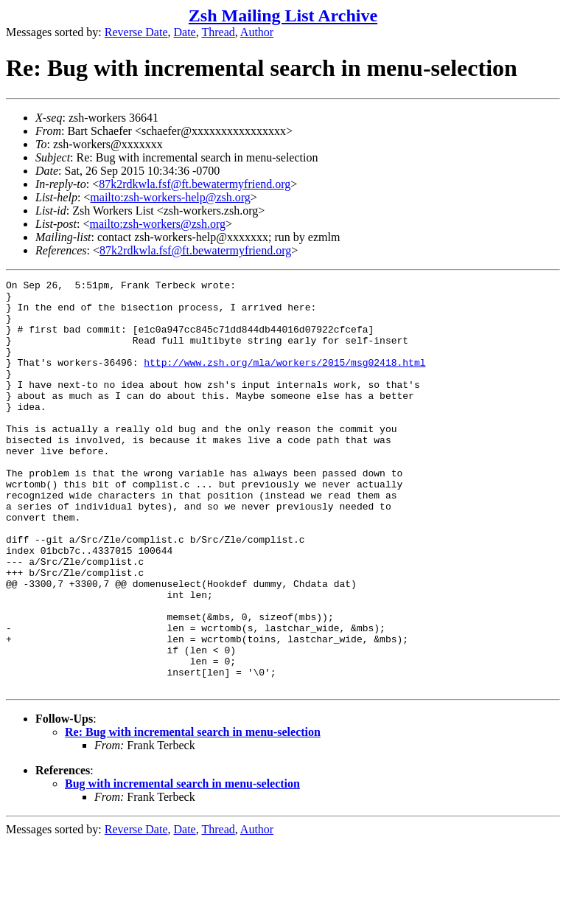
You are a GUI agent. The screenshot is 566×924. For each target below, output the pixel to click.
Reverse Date (136, 32)
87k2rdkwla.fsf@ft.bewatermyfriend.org (195, 184)
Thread (218, 32)
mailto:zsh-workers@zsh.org (157, 224)
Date (185, 32)
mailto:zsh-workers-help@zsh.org (170, 197)
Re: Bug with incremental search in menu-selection (193, 814)
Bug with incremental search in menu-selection (182, 865)
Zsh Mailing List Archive (283, 15)
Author (257, 32)
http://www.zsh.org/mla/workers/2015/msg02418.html (284, 380)
